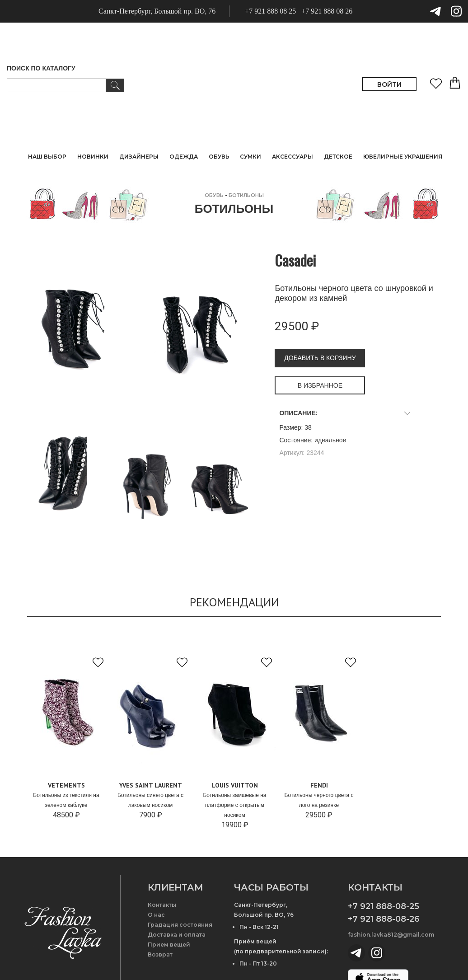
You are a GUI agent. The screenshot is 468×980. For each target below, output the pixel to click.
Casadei (295, 260)
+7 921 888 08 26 (327, 11)
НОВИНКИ (93, 157)
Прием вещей (169, 945)
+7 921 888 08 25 (270, 11)
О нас (156, 915)
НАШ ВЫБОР (47, 157)
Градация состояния (180, 925)
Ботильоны (246, 195)
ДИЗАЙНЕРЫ (139, 157)
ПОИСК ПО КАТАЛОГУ (41, 68)
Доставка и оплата (177, 935)
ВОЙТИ (389, 84)
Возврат (160, 954)
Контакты (162, 905)
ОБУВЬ (214, 195)
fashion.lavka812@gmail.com (391, 935)
